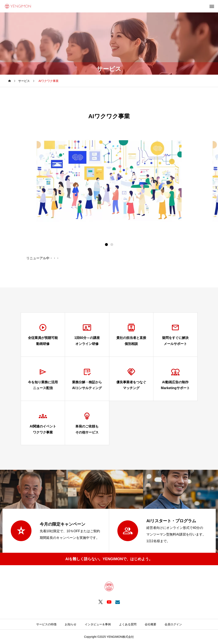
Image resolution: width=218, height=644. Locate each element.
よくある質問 (128, 624)
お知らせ (71, 624)
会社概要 (151, 624)
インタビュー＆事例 (98, 624)
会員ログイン (173, 624)
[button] (112, 245)
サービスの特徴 (46, 624)
